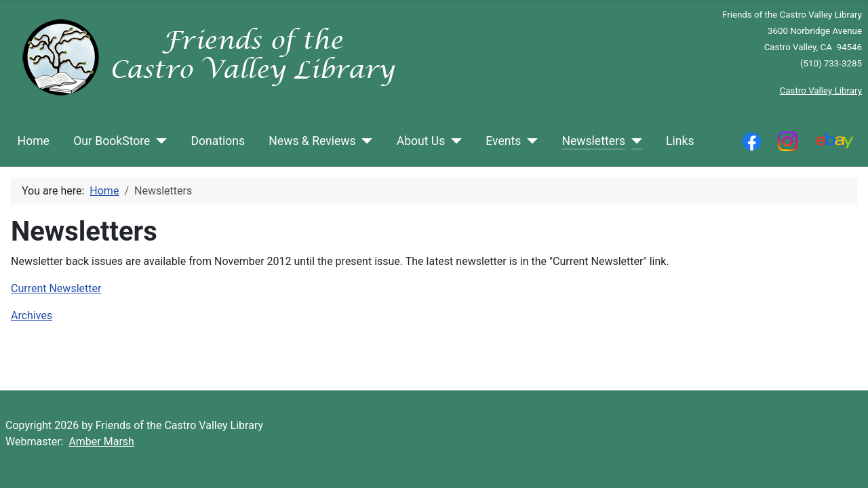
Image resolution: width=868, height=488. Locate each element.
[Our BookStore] (158, 141)
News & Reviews (312, 141)
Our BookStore (112, 141)
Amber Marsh (101, 442)
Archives (32, 316)
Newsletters (593, 141)
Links (680, 141)
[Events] (529, 141)
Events (503, 141)
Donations (218, 141)
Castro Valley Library (821, 90)
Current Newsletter (56, 288)
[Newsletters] (634, 141)
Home (34, 141)
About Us (421, 141)
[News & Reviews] (364, 141)
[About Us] (453, 141)
